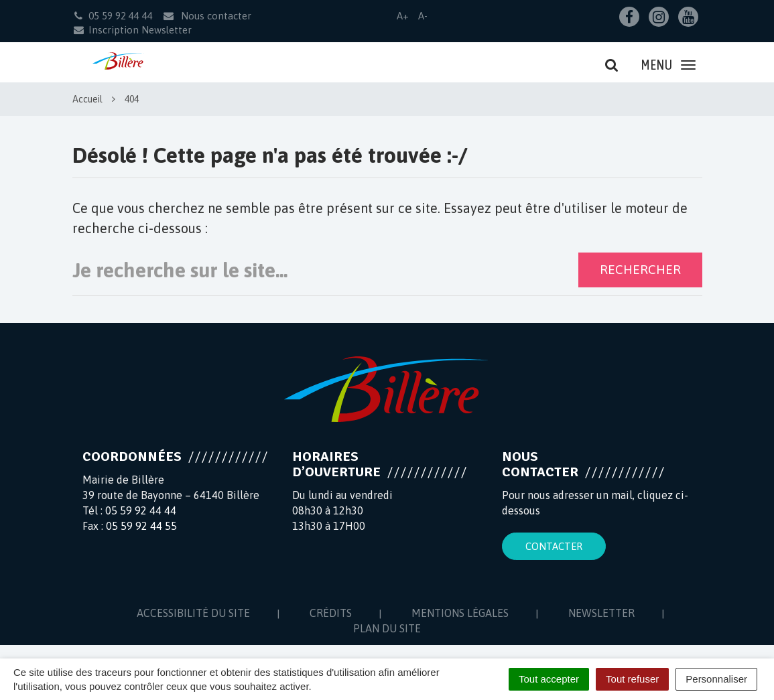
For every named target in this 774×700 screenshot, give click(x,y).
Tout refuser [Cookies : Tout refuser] (632, 679)
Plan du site (387, 628)
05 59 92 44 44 (141, 510)
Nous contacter (207, 16)
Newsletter (601, 613)
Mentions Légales (460, 613)
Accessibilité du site (193, 613)
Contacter (554, 546)
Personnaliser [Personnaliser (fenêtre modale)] (716, 679)
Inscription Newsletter (132, 30)
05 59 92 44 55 (141, 526)
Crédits (331, 613)
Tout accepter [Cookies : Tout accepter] (549, 679)
